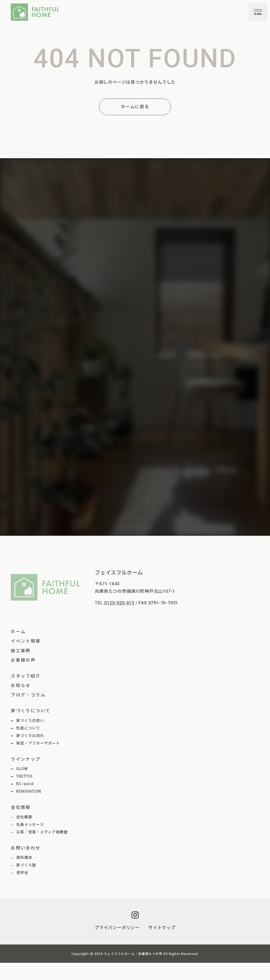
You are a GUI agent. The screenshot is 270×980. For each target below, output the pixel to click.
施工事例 (21, 651)
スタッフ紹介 (26, 676)
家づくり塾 (26, 865)
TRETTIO (24, 776)
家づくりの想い (30, 721)
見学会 (22, 873)
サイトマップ (162, 928)
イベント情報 (26, 641)
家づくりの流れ (30, 736)
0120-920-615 (119, 603)
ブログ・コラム (28, 695)
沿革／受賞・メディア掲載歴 (42, 832)
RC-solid (25, 784)
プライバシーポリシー (117, 928)
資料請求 (24, 858)
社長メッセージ (30, 824)
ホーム (18, 632)
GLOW (22, 769)
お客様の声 (23, 660)
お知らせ (21, 685)
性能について (28, 728)
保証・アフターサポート (38, 743)
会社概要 (24, 817)
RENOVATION (29, 791)
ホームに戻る (135, 107)
